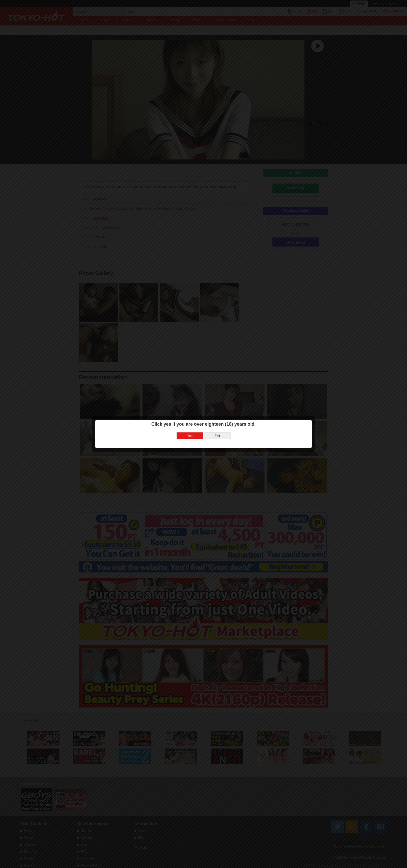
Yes (190, 436)
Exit (217, 436)
